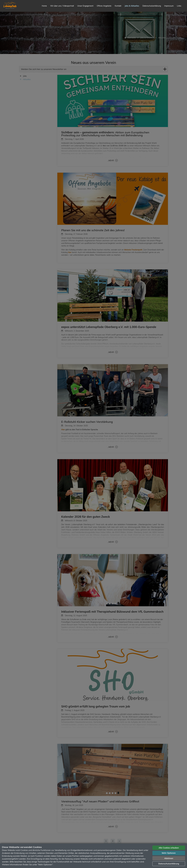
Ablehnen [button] (169, 858)
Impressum (169, 6)
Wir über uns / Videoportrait (62, 6)
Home (44, 6)
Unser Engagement (85, 6)
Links (179, 6)
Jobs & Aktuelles (132, 6)
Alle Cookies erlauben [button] (169, 848)
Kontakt (118, 6)
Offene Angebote (104, 6)
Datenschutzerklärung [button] (169, 864)
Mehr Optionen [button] (169, 853)
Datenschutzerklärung (152, 6)
